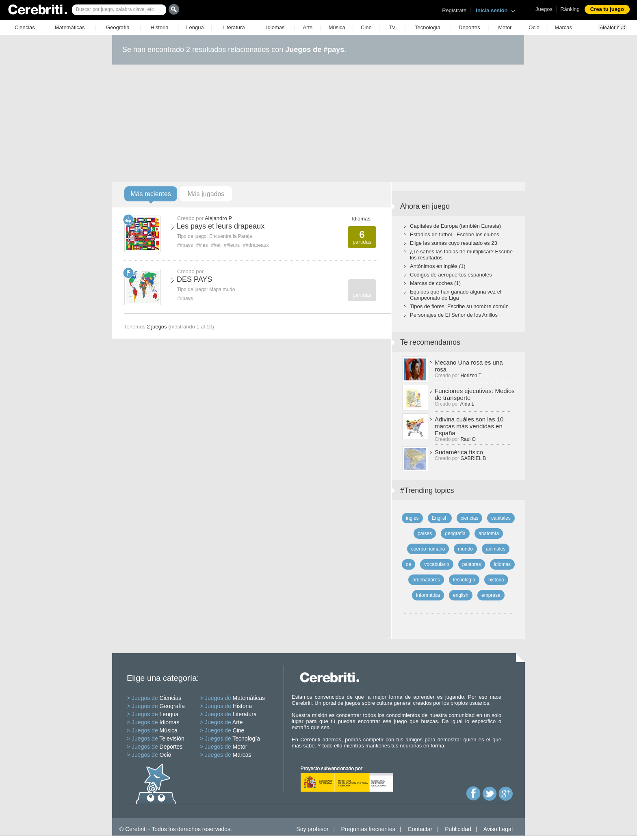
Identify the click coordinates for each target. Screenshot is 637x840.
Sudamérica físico (459, 452)
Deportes (469, 27)
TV (392, 27)
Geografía (118, 27)
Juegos (544, 9)
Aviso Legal (498, 829)
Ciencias (25, 27)
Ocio (534, 27)
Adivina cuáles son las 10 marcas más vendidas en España (469, 426)
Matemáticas (70, 27)
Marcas (563, 27)
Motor (505, 27)
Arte (308, 27)
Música (337, 27)
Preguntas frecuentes (368, 829)
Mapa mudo (222, 289)
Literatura (234, 27)
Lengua (195, 27)
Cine (366, 27)
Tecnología (428, 27)
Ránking (570, 9)
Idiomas (275, 27)
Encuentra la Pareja (231, 236)
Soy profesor (312, 829)
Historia (160, 27)
